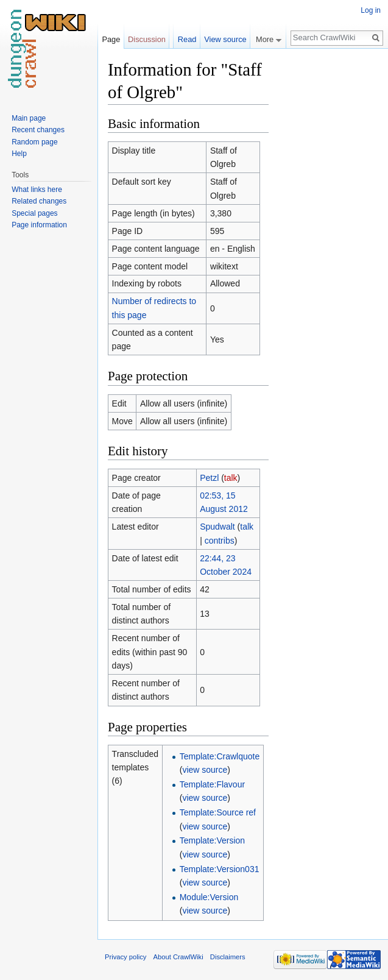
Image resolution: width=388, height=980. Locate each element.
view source (205, 770)
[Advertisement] (330, 241)
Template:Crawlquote (220, 756)
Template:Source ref (218, 812)
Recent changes (38, 130)
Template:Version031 (220, 869)
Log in (371, 10)
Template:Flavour (212, 784)
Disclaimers (228, 957)
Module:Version (209, 897)
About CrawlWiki (178, 957)
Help (19, 154)
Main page (29, 118)
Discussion (147, 39)
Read (187, 39)
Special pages (34, 213)
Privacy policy (125, 957)
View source (225, 39)
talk (231, 478)
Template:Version (212, 840)
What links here (37, 190)
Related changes (39, 201)
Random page (34, 142)
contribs (220, 541)
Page (111, 39)
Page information (39, 225)
